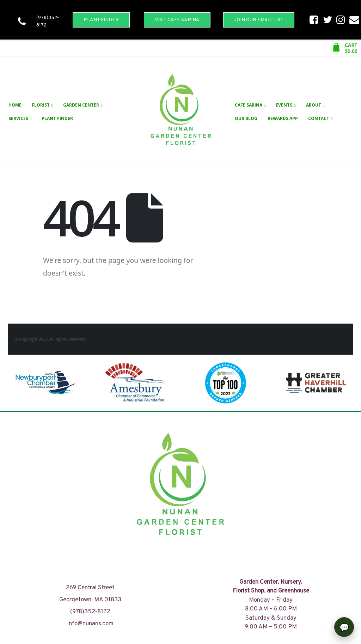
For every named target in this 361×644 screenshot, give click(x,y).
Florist (41, 105)
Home (15, 105)
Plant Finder (57, 118)
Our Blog (246, 118)
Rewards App (283, 118)
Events (284, 105)
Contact (319, 118)
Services (18, 118)
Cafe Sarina (249, 105)
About (314, 105)
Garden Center (81, 105)
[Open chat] (344, 627)
